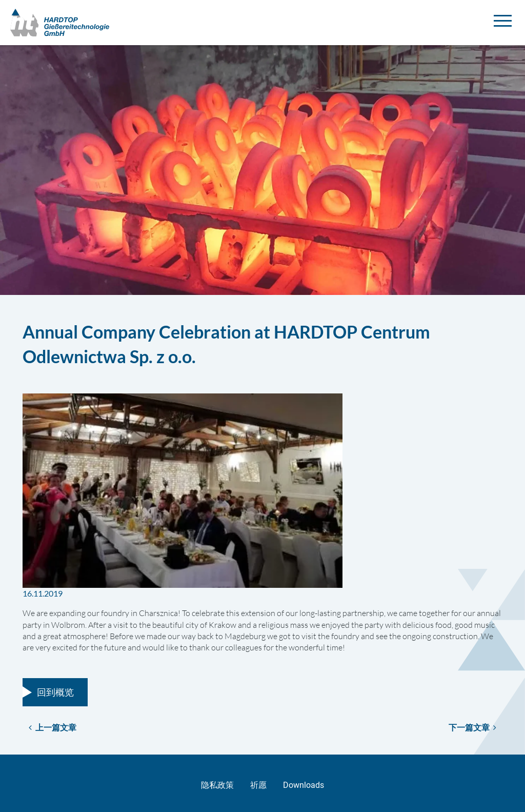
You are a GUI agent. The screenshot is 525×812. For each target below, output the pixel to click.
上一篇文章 (53, 727)
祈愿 (258, 785)
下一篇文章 (472, 727)
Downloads (304, 785)
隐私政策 (217, 785)
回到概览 (55, 692)
